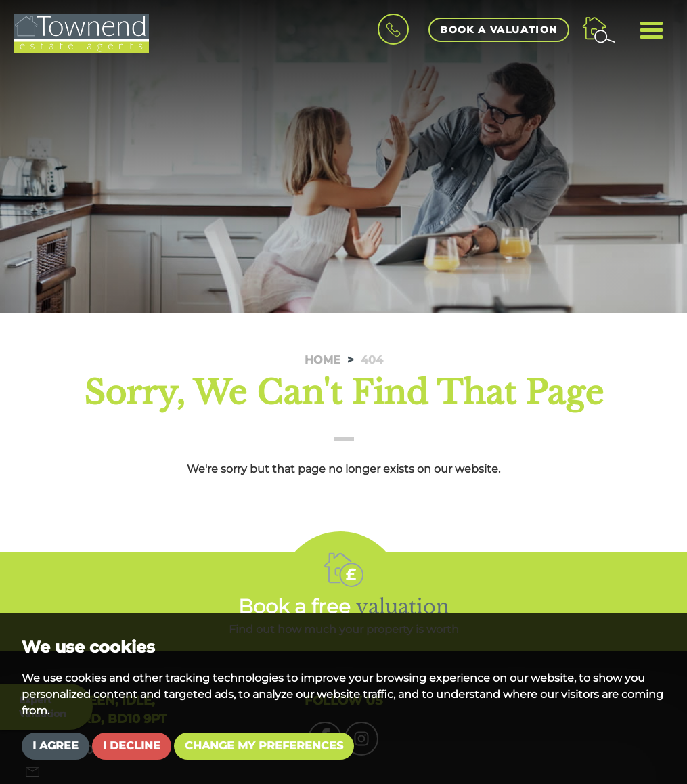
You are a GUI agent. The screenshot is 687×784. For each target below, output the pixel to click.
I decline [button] (132, 746)
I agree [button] (56, 746)
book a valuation (498, 30)
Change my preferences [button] (264, 746)
